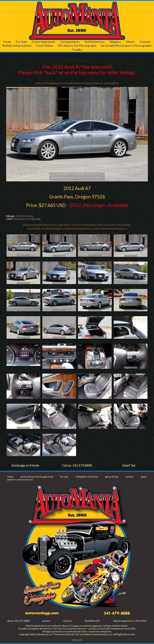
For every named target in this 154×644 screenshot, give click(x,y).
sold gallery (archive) (87, 477)
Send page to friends (25, 465)
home (10, 477)
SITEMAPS (77, 640)
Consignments (70, 42)
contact (130, 477)
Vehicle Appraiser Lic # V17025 (130, 621)
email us (68, 621)
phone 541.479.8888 (19, 621)
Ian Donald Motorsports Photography (126, 46)
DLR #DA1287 (92, 621)
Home (7, 42)
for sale (64, 477)
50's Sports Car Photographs (77, 46)
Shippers (115, 42)
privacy (46, 621)
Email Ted (129, 465)
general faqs (112, 477)
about (144, 477)
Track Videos (44, 46)
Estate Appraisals (43, 42)
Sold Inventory (95, 42)
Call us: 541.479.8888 (77, 465)
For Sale (21, 42)
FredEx (77, 50)
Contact (145, 42)
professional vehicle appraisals (37, 477)
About (130, 42)
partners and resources (20, 479)
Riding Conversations (17, 46)
